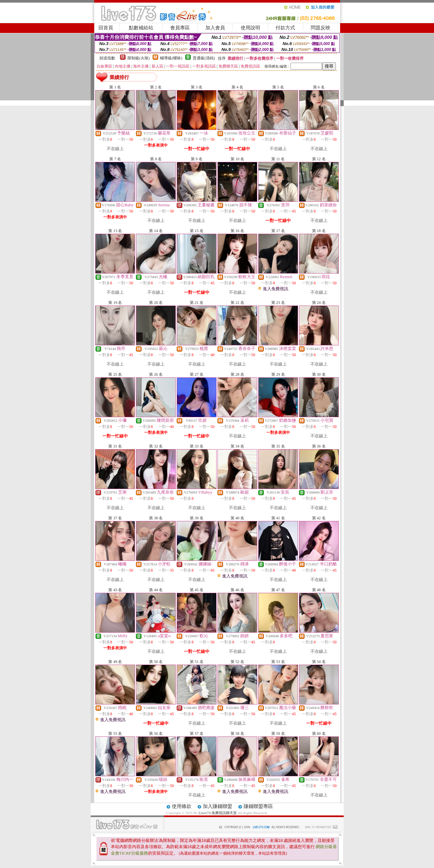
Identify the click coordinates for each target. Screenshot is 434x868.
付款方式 (285, 28)
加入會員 (215, 28)
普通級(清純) (204, 58)
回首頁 (106, 28)
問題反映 (321, 28)
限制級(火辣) (139, 58)
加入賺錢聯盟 (217, 806)
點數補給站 (141, 28)
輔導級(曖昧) (171, 58)
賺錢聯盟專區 (258, 806)
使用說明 (250, 28)
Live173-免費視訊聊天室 (218, 813)
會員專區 (180, 28)
